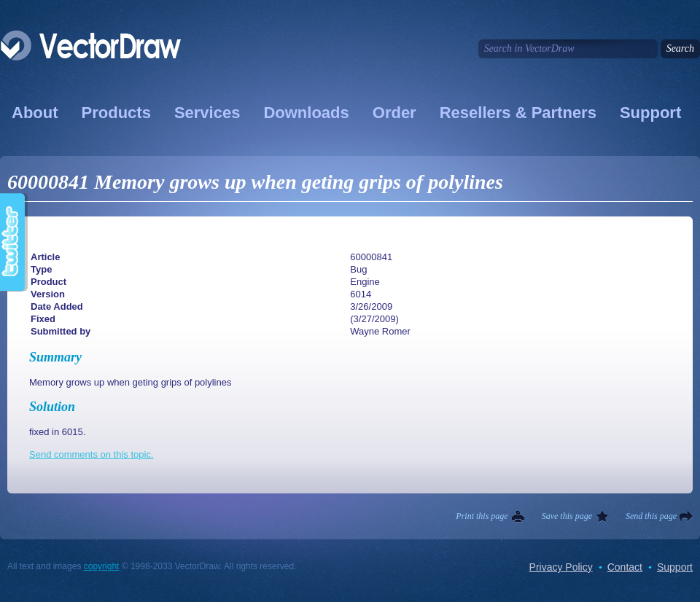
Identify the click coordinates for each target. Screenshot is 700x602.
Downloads (306, 113)
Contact (625, 567)
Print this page (482, 516)
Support (650, 113)
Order (394, 113)
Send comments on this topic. (92, 454)
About (35, 113)
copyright (102, 566)
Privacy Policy (561, 567)
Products (116, 113)
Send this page (651, 516)
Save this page (567, 516)
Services (207, 113)
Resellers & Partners (518, 113)
